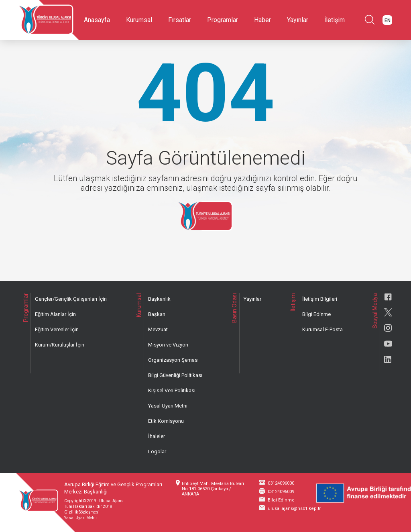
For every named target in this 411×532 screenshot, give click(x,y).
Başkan (157, 314)
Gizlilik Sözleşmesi (82, 512)
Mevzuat (158, 329)
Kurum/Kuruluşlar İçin (60, 345)
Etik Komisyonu (166, 421)
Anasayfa (97, 20)
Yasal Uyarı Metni (168, 406)
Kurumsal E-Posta (322, 329)
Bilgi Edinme (316, 314)
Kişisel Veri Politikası (172, 390)
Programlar (223, 20)
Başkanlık (159, 299)
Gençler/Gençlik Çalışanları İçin (71, 299)
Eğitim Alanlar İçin (55, 314)
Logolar (157, 451)
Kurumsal (139, 20)
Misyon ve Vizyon (168, 345)
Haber (262, 20)
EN (388, 20)
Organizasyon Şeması (173, 360)
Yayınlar (298, 20)
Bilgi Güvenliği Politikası (175, 375)
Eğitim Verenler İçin (57, 329)
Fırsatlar (180, 20)
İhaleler (157, 436)
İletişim (335, 20)
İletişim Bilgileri (320, 299)
